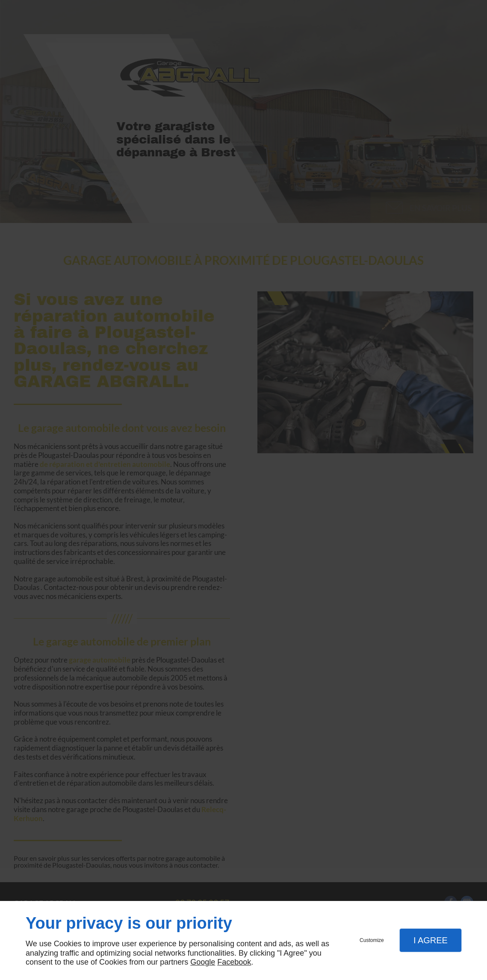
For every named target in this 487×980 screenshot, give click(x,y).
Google (203, 962)
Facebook (234, 962)
